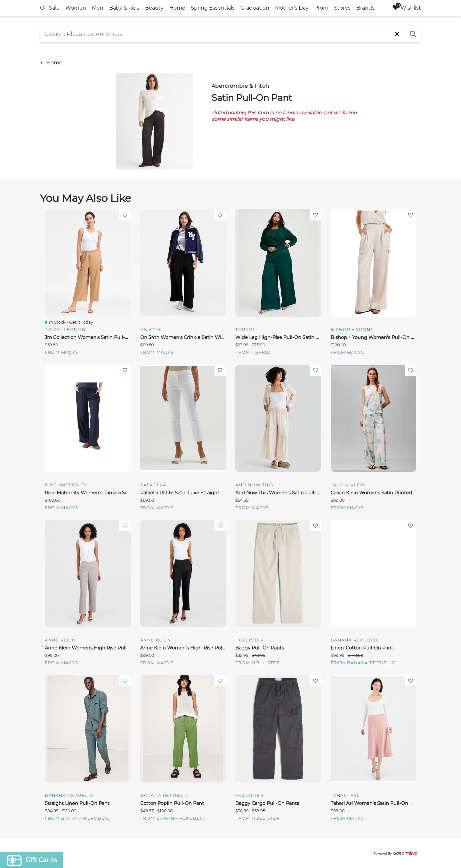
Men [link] (98, 8)
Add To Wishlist (125, 215)
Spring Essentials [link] (213, 8)
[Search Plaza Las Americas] (214, 34)
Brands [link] (365, 8)
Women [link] (76, 8)
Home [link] (177, 8)
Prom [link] (321, 8)
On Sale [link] (50, 8)
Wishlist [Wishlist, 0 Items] (407, 8)
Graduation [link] (255, 8)
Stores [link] (342, 8)
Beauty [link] (154, 8)
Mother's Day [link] (292, 8)
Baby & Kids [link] (124, 8)
